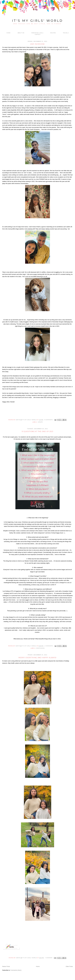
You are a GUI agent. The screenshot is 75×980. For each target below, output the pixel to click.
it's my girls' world (38, 21)
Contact (38, 34)
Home (8, 33)
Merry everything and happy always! (37, 658)
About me (21, 33)
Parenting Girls (37, 33)
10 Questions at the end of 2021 (37, 431)
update (40, 422)
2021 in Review (37, 44)
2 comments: (49, 646)
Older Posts (69, 966)
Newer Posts (6, 966)
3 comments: (49, 420)
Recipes (53, 33)
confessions (40, 648)
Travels (66, 33)
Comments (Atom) (16, 970)
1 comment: (49, 958)
